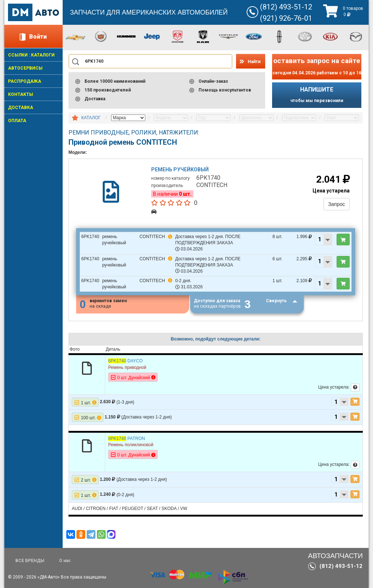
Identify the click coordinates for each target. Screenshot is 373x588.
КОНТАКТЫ (21, 94)
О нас (65, 561)
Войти (38, 37)
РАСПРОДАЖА (25, 81)
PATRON (127, 439)
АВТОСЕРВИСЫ (25, 68)
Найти (254, 62)
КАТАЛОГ (91, 118)
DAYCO (125, 361)
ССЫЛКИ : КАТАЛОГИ (31, 55)
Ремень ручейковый (180, 170)
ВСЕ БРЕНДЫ (30, 561)
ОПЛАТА (17, 121)
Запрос (337, 204)
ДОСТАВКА (21, 108)
